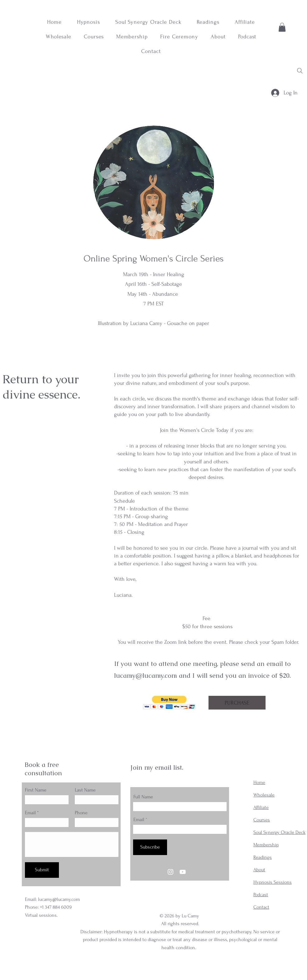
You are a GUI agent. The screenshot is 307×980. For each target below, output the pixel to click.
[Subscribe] (150, 847)
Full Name (143, 797)
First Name (36, 790)
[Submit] (42, 870)
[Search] (300, 71)
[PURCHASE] (237, 703)
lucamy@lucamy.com (146, 675)
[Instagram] (170, 872)
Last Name (85, 790)
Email (30, 813)
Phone (81, 813)
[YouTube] (183, 872)
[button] (282, 27)
